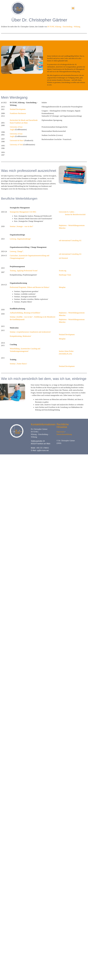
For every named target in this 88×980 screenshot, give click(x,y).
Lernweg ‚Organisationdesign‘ (20, 239)
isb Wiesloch (63, 258)
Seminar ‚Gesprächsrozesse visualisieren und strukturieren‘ (30, 332)
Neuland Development (18, 109)
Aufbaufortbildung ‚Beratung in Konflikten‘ (25, 313)
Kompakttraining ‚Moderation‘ (21, 336)
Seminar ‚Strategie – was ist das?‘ (22, 226)
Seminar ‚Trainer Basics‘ (18, 364)
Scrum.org (63, 271)
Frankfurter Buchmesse (18, 113)
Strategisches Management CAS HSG (23, 212)
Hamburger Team (65, 275)
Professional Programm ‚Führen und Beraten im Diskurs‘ (30, 287)
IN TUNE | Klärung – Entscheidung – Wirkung (64, 27)
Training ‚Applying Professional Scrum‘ (24, 271)
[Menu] (73, 8)
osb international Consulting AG (70, 240)
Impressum (60, 432)
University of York (16, 145)
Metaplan (62, 287)
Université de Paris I (17, 140)
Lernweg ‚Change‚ (17, 251)
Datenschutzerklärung (64, 434)
